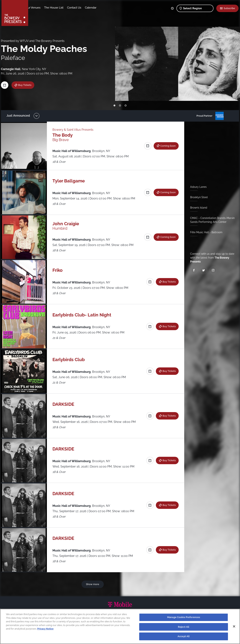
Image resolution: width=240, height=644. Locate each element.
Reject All (184, 627)
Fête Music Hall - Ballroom (205, 232)
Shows (36, 8)
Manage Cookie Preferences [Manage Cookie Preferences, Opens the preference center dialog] (184, 617)
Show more (93, 584)
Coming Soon (167, 146)
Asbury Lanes (197, 187)
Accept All (184, 636)
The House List (72, 8)
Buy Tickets (27, 85)
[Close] (234, 626)
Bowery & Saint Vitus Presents (74, 130)
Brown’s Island (198, 208)
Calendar (109, 8)
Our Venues (52, 8)
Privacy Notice (45, 629)
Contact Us (93, 8)
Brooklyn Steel (198, 197)
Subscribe (229, 8)
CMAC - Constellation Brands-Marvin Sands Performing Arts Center (211, 220)
